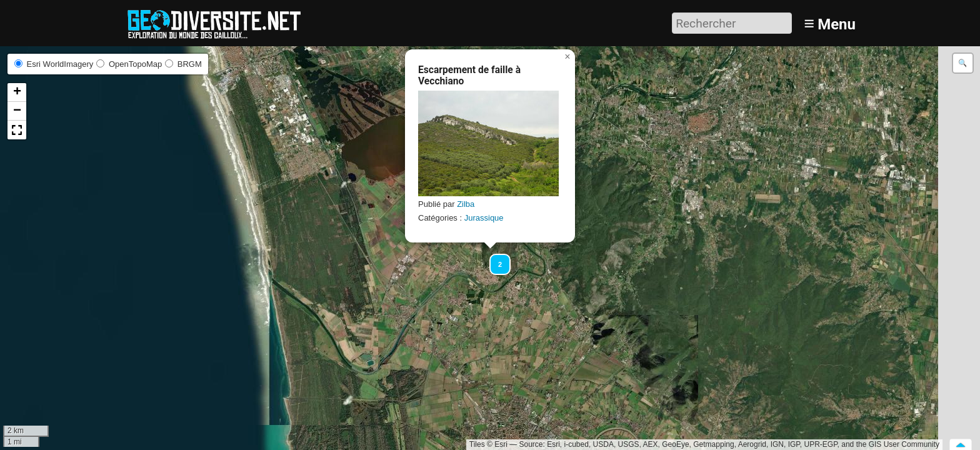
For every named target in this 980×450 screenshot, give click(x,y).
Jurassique (484, 218)
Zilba (466, 204)
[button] (494, 259)
